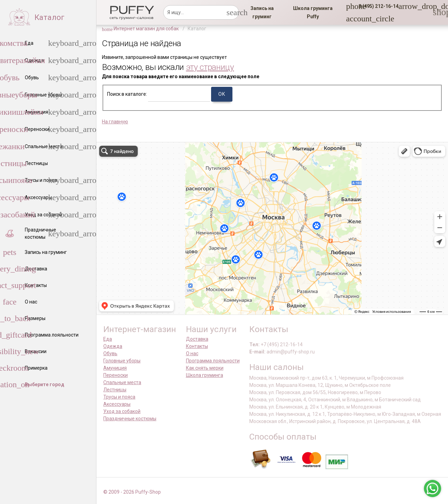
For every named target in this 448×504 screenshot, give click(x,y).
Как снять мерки (205, 368)
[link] (262, 12)
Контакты (197, 346)
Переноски (116, 375)
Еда (108, 339)
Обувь (110, 353)
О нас (192, 353)
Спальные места (122, 382)
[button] (376, 6)
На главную (115, 122)
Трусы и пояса (119, 397)
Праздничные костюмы (130, 419)
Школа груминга (205, 375)
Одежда (113, 346)
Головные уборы (122, 361)
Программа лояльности (213, 361)
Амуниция (115, 368)
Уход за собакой (122, 411)
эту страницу (210, 67)
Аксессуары (117, 404)
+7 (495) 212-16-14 (282, 344)
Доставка (197, 339)
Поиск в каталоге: (127, 94)
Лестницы (115, 390)
